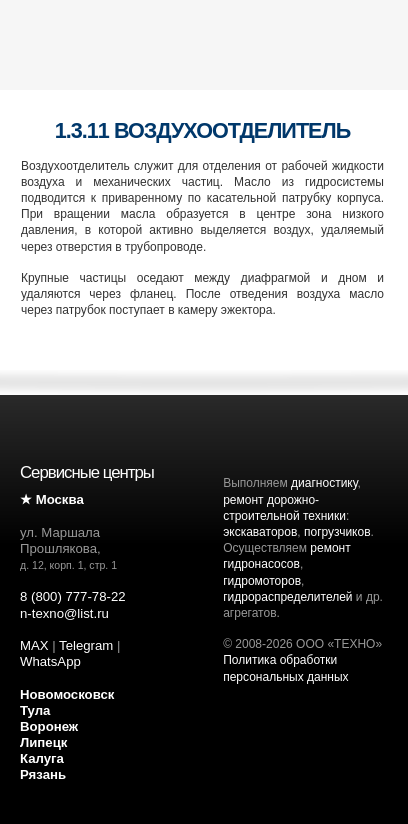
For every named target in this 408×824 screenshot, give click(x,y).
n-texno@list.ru (64, 613)
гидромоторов (262, 581)
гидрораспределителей (287, 597)
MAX (34, 645)
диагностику (324, 483)
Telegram (86, 645)
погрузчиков (337, 532)
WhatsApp (50, 661)
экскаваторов (260, 532)
